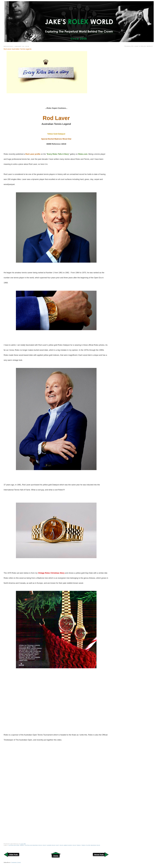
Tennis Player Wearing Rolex (91, 845)
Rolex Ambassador (66, 845)
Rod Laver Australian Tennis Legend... (18, 49)
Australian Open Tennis (16, 845)
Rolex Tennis (77, 845)
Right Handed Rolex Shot (51, 845)
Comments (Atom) (16, 862)
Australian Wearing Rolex (33, 845)
